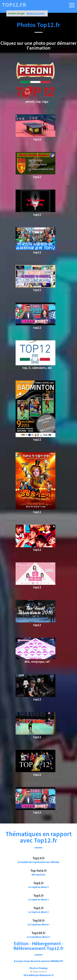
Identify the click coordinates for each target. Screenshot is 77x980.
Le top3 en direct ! (39, 912)
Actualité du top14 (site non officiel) (39, 862)
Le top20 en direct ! (39, 924)
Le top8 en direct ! (39, 887)
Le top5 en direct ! (39, 899)
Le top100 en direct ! (39, 937)
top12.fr (14, 5)
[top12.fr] (72, 5)
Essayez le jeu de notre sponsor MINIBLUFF (39, 961)
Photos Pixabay (38, 968)
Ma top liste (38, 874)
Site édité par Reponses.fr (39, 975)
